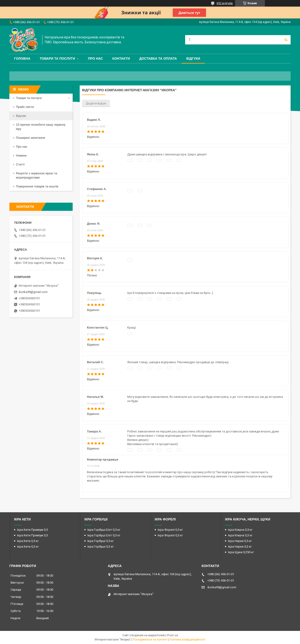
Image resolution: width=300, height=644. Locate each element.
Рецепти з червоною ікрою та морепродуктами (37, 175)
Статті (20, 164)
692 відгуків (225, 3)
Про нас (95, 59)
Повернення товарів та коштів (37, 186)
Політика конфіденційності (187, 640)
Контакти (121, 59)
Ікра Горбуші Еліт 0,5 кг (104, 530)
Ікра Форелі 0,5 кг (170, 530)
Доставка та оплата (158, 59)
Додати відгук (96, 103)
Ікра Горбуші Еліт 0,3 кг (104, 535)
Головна (22, 59)
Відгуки (193, 59)
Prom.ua (172, 635)
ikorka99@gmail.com (33, 292)
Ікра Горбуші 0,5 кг (101, 541)
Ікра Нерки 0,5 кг (240, 541)
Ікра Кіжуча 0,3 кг (240, 535)
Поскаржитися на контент (150, 640)
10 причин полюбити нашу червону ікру (41, 127)
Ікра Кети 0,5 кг (28, 541)
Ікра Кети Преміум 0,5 (32, 530)
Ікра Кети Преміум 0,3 (32, 535)
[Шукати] (286, 40)
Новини (21, 156)
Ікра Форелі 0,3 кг (170, 535)
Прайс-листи (25, 107)
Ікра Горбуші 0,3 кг (101, 547)
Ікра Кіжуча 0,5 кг (240, 530)
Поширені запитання (30, 138)
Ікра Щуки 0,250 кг (241, 552)
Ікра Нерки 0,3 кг (240, 547)
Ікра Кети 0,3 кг (28, 547)
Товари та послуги (57, 59)
